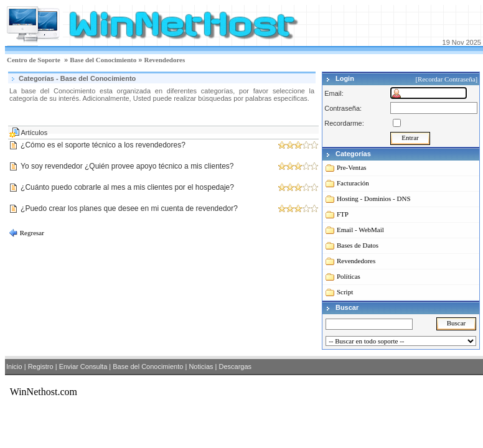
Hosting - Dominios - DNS (374, 198)
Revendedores (164, 60)
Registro (41, 366)
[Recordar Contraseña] (447, 79)
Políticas (349, 276)
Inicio (14, 366)
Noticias (201, 366)
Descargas (235, 366)
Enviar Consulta (83, 366)
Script (345, 292)
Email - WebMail (360, 230)
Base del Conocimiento (103, 60)
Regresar (31, 233)
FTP (343, 214)
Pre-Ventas (352, 167)
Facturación (353, 183)
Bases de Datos (358, 245)
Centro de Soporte (34, 60)
